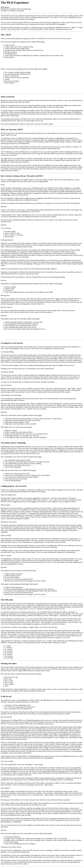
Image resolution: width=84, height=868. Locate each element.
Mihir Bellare (5, 7)
